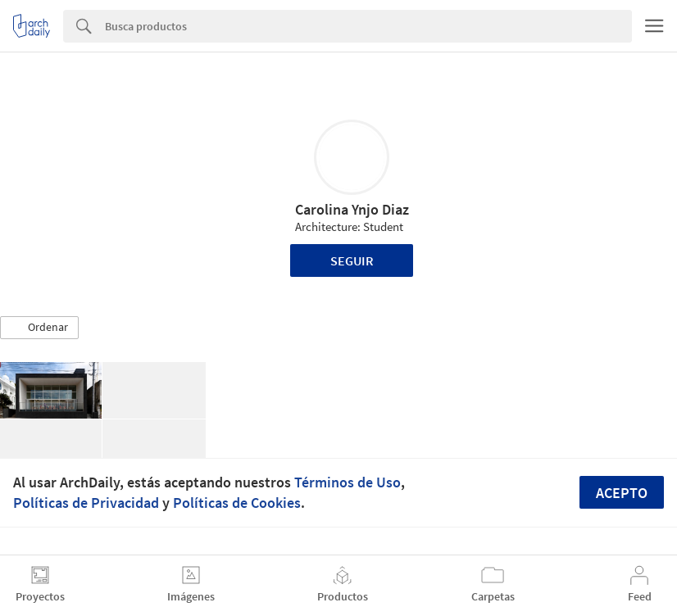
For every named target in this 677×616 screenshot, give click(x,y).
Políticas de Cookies (237, 503)
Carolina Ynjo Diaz (352, 209)
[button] (39, 328)
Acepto (622, 493)
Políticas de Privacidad (86, 503)
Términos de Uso (348, 482)
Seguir (352, 260)
